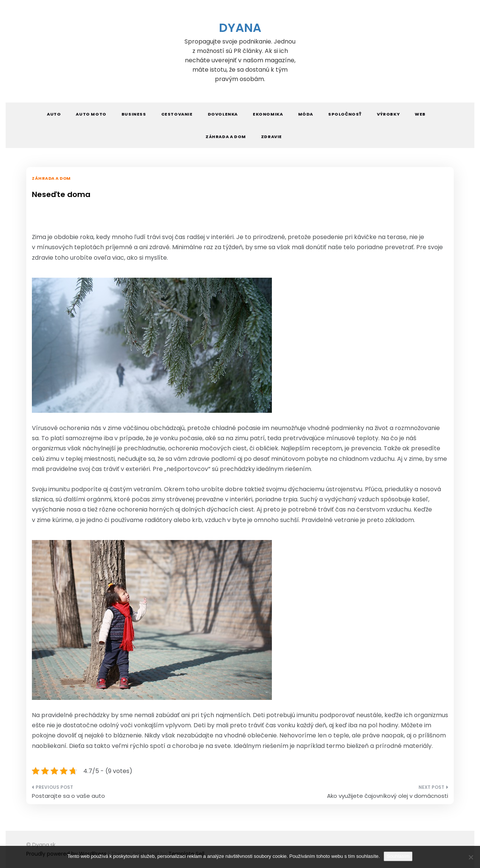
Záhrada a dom (226, 137)
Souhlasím (398, 856)
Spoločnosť (345, 114)
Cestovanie (177, 114)
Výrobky (388, 114)
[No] (471, 857)
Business (134, 114)
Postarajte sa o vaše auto (68, 796)
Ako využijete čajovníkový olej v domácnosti (388, 796)
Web (420, 114)
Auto (54, 114)
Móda (306, 114)
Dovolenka (223, 114)
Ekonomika (268, 114)
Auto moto (91, 114)
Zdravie (271, 137)
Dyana (240, 28)
